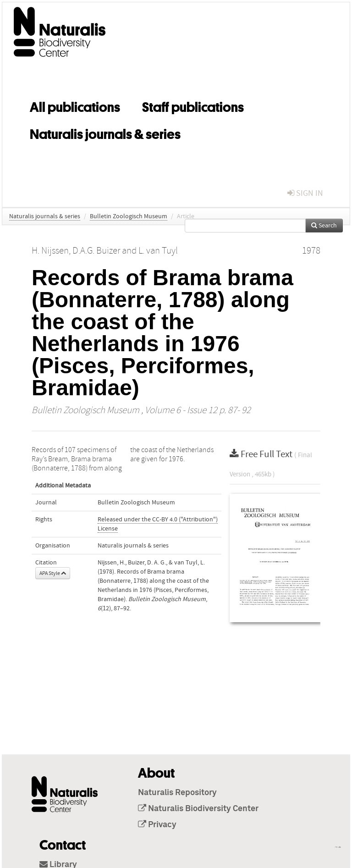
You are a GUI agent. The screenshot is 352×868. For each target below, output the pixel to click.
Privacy (157, 825)
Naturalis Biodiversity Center (198, 809)
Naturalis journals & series (105, 133)
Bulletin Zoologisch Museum (129, 216)
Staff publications (193, 105)
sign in (305, 193)
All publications (75, 105)
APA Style (53, 573)
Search (324, 226)
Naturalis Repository (177, 793)
